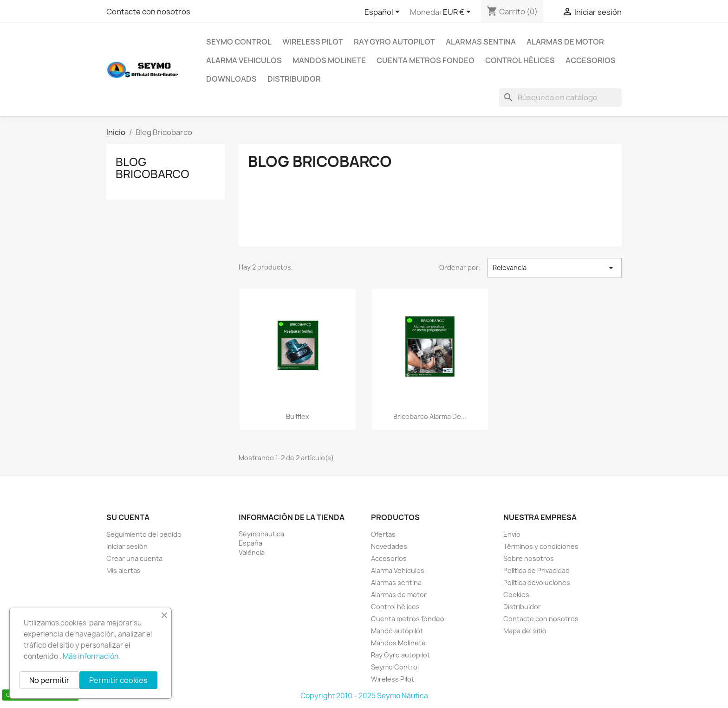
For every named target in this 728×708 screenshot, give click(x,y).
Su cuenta (128, 517)
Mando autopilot (397, 631)
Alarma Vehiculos (244, 60)
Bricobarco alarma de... (430, 416)
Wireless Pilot (313, 42)
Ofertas (383, 534)
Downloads (231, 79)
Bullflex (298, 416)
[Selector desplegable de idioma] (384, 13)
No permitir (49, 680)
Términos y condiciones (541, 546)
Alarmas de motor (565, 42)
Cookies (516, 595)
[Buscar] (560, 97)
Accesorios (591, 60)
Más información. (91, 656)
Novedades (389, 546)
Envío (512, 534)
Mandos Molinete (329, 60)
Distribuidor (294, 79)
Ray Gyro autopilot (394, 42)
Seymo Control (239, 42)
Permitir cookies (118, 680)
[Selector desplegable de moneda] (458, 13)
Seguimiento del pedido (144, 534)
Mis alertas (123, 570)
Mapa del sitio (525, 631)
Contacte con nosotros (148, 12)
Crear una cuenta (134, 558)
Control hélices (520, 60)
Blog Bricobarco (153, 168)
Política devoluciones (537, 582)
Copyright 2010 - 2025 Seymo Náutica (364, 696)
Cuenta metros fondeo (426, 60)
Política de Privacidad (536, 570)
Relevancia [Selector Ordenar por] (555, 268)
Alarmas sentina (481, 42)
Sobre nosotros (529, 558)
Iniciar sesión (127, 546)
